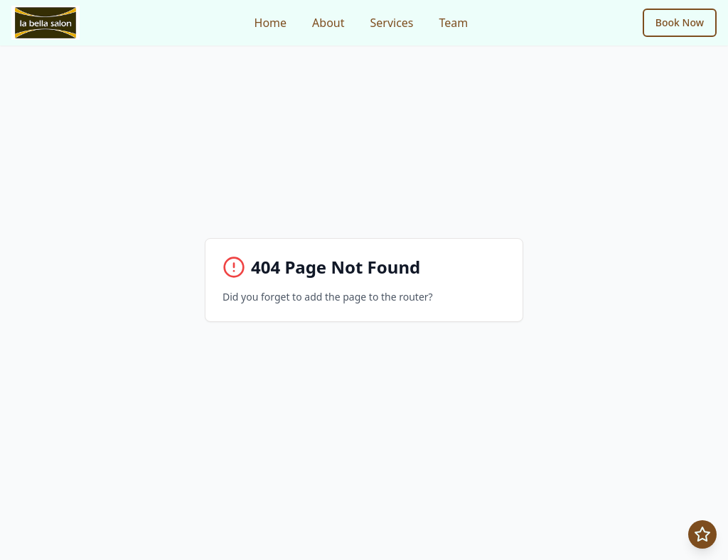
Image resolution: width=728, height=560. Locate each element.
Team (454, 23)
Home (271, 23)
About (328, 23)
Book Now (680, 22)
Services (391, 23)
